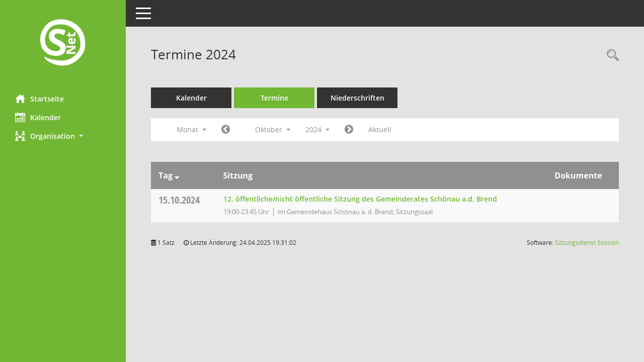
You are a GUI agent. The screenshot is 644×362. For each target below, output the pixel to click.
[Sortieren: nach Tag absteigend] (177, 175)
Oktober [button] (273, 129)
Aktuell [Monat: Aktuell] (380, 129)
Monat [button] (191, 129)
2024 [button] (317, 129)
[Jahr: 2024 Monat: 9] (226, 130)
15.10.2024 (179, 200)
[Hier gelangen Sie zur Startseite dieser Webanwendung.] (63, 43)
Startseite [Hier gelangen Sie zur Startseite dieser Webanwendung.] (39, 99)
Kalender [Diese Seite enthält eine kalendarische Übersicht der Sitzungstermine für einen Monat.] (38, 117)
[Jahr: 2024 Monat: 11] (349, 130)
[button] (63, 136)
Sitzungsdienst (587, 243)
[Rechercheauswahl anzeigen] (610, 56)
